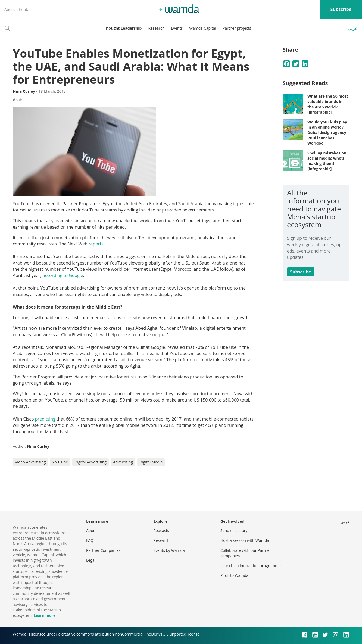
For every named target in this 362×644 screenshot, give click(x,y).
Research (156, 28)
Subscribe (341, 9)
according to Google (63, 275)
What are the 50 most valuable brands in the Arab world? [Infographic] (328, 104)
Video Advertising (30, 462)
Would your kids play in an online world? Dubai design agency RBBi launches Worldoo (327, 133)
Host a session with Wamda (245, 540)
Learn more (44, 615)
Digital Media (151, 462)
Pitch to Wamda (234, 575)
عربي (353, 28)
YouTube (60, 462)
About (10, 9)
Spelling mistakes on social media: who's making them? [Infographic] (327, 161)
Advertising (123, 462)
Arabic (19, 100)
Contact (26, 9)
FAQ (90, 540)
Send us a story (234, 531)
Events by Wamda (169, 550)
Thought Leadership (123, 28)
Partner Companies (103, 550)
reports (96, 244)
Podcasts (161, 531)
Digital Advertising (90, 462)
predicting (45, 419)
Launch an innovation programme (251, 566)
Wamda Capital (203, 28)
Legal (91, 560)
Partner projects (237, 28)
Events (177, 28)
